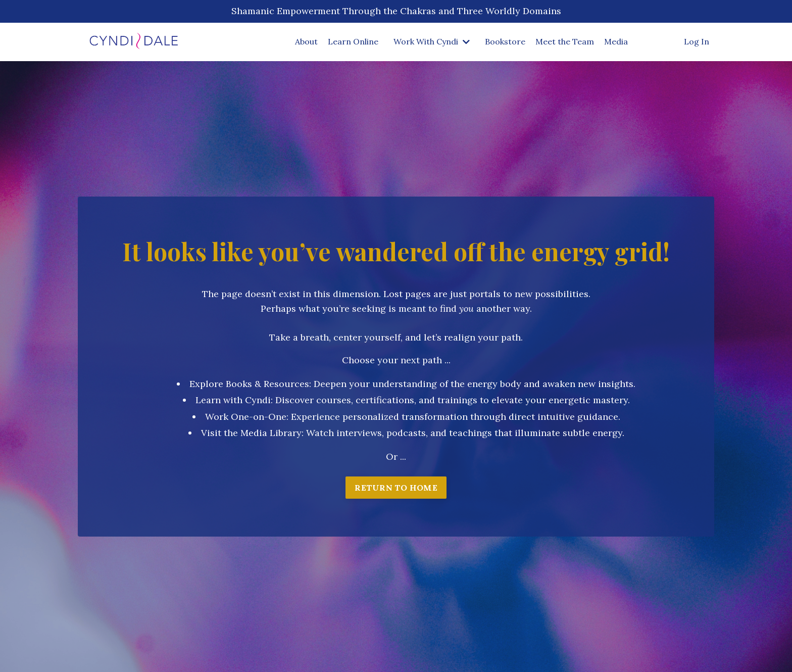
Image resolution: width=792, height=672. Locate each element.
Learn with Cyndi (233, 400)
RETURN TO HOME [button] (396, 488)
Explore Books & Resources (249, 384)
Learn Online (353, 41)
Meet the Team (565, 41)
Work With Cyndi (432, 41)
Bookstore (505, 41)
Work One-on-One (246, 417)
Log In (697, 41)
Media (616, 41)
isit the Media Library (254, 433)
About (306, 41)
